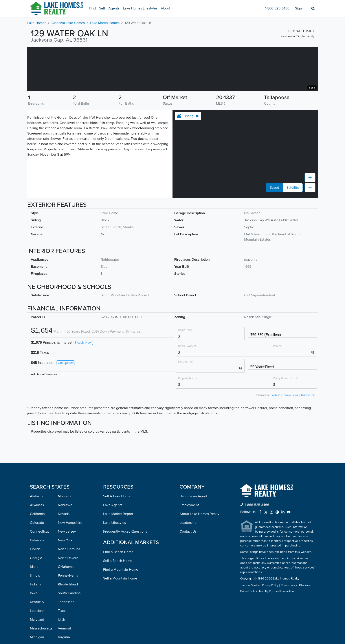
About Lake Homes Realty (199, 558)
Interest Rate (186, 406)
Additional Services (44, 418)
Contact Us (188, 576)
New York (65, 584)
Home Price (185, 374)
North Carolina (69, 593)
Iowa (34, 637)
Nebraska (65, 549)
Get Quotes (66, 407)
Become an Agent (193, 540)
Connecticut (39, 576)
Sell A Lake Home (117, 540)
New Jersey (67, 576)
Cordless (275, 439)
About (166, 8)
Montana (65, 540)
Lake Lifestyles (115, 567)
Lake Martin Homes (105, 23)
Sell (102, 8)
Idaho (34, 611)
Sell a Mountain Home (120, 622)
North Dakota (68, 602)
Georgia (36, 602)
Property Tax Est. (188, 422)
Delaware (37, 584)
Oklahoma (66, 611)
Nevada (64, 558)
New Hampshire (70, 567)
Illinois (35, 620)
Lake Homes (37, 23)
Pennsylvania (68, 620)
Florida (35, 593)
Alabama (37, 540)
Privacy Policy (290, 439)
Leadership (188, 567)
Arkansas (37, 549)
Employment (189, 549)
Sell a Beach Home (118, 605)
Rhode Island (68, 628)
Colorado (37, 567)
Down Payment (187, 390)
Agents (114, 8)
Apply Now (84, 387)
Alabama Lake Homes (68, 23)
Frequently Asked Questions (125, 576)
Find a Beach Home (118, 596)
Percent (278, 390)
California (37, 558)
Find (92, 8)
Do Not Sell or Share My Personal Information (267, 635)
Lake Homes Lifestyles (140, 8)
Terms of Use (308, 439)
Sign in (300, 8)
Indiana (36, 628)
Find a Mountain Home (121, 614)
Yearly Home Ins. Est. (286, 422)
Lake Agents (113, 549)
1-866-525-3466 (277, 8)
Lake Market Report (118, 558)
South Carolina (69, 637)
